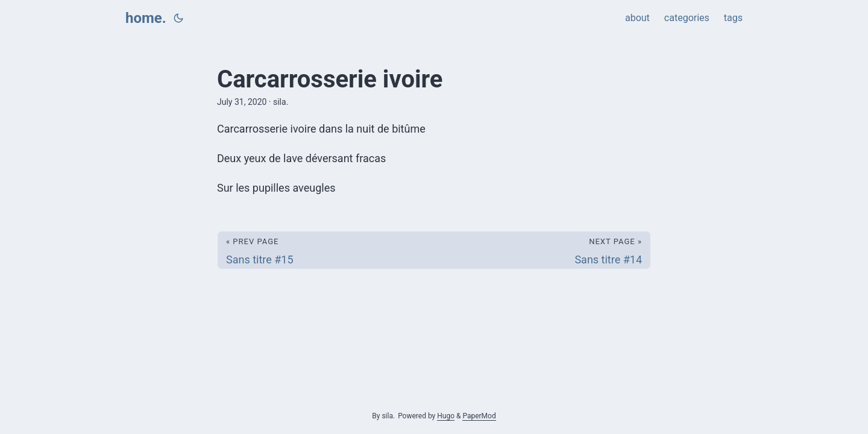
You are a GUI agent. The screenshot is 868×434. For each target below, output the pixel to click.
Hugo (446, 416)
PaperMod (479, 416)
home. (146, 18)
